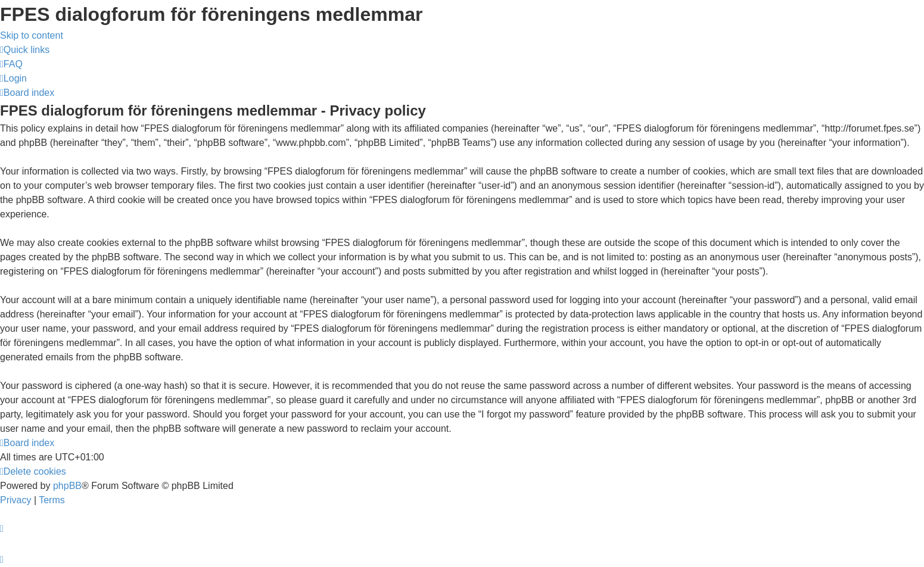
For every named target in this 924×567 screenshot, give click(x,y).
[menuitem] (11, 64)
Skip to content (32, 35)
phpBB (67, 486)
